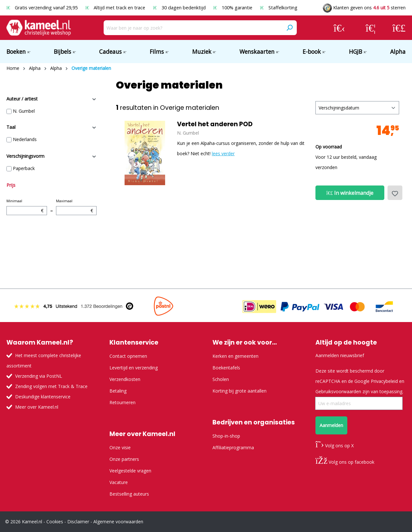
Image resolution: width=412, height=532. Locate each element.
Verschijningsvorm (51, 156)
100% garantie (234, 8)
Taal (51, 127)
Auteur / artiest (51, 99)
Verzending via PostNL (39, 376)
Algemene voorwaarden (118, 522)
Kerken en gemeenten (235, 356)
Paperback (24, 168)
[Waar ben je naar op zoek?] (193, 28)
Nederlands (25, 139)
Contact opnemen (128, 356)
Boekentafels (226, 368)
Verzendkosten (125, 379)
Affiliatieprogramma (233, 447)
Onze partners (124, 459)
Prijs (11, 185)
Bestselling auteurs (129, 494)
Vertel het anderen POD (215, 124)
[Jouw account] (339, 28)
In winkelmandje (350, 193)
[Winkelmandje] (399, 28)
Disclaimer (78, 522)
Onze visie (120, 447)
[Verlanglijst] (371, 28)
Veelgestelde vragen (130, 471)
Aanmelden (331, 425)
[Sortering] (357, 108)
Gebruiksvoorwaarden (338, 391)
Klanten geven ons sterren (364, 8)
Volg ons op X (335, 446)
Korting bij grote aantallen (239, 391)
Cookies (55, 522)
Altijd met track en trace (116, 8)
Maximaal (76, 207)
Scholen (221, 379)
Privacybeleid (384, 381)
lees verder (223, 153)
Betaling (118, 391)
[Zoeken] (289, 28)
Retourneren (122, 402)
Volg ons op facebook (345, 462)
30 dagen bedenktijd (180, 8)
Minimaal (27, 207)
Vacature (119, 482)
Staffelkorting (279, 8)
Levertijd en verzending (134, 368)
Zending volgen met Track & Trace (51, 386)
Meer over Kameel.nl (37, 407)
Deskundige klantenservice (43, 397)
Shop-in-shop (226, 436)
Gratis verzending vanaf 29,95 (43, 8)
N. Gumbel (24, 111)
